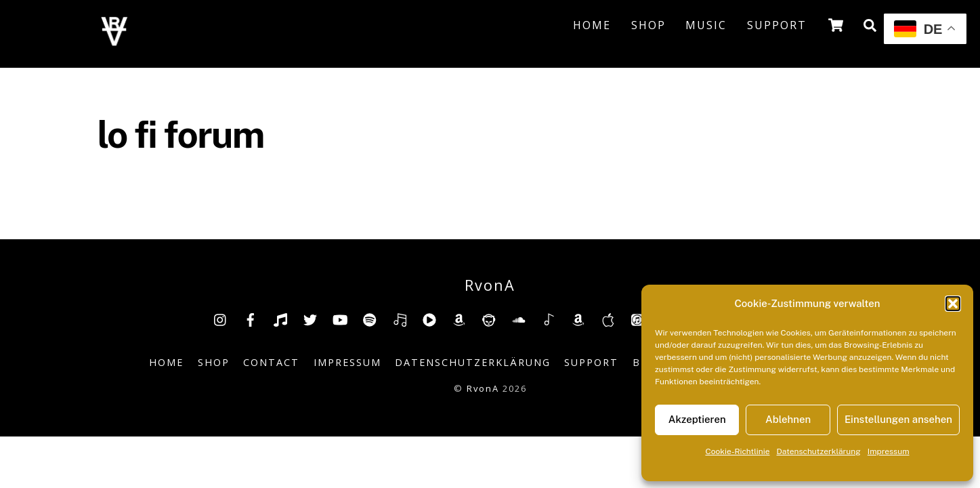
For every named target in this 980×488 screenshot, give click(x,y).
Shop (648, 25)
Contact (271, 362)
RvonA (483, 388)
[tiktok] (280, 318)
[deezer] (400, 318)
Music (706, 25)
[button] (953, 304)
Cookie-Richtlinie (737, 451)
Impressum (889, 451)
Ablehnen (788, 419)
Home (592, 25)
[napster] (489, 318)
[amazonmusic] (578, 318)
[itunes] (638, 318)
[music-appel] (608, 318)
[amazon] (459, 318)
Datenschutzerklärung (819, 451)
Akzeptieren (697, 419)
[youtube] (340, 318)
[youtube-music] (429, 318)
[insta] (221, 318)
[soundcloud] (519, 318)
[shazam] (549, 318)
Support (777, 25)
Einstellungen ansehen (898, 419)
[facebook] (251, 318)
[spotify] (370, 318)
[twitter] (310, 318)
